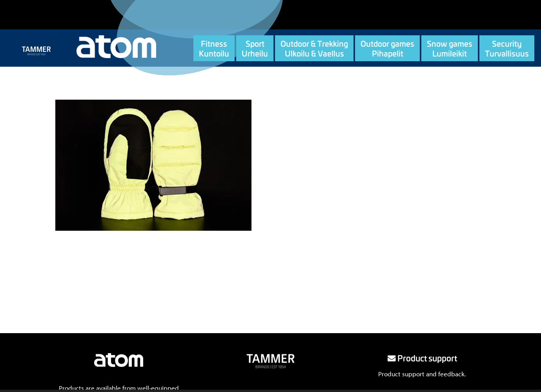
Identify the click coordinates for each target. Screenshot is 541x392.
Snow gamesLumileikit (450, 48)
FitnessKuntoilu (214, 48)
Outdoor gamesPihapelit (387, 48)
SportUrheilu (255, 48)
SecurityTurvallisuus (507, 48)
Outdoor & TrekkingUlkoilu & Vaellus (314, 48)
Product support (422, 358)
